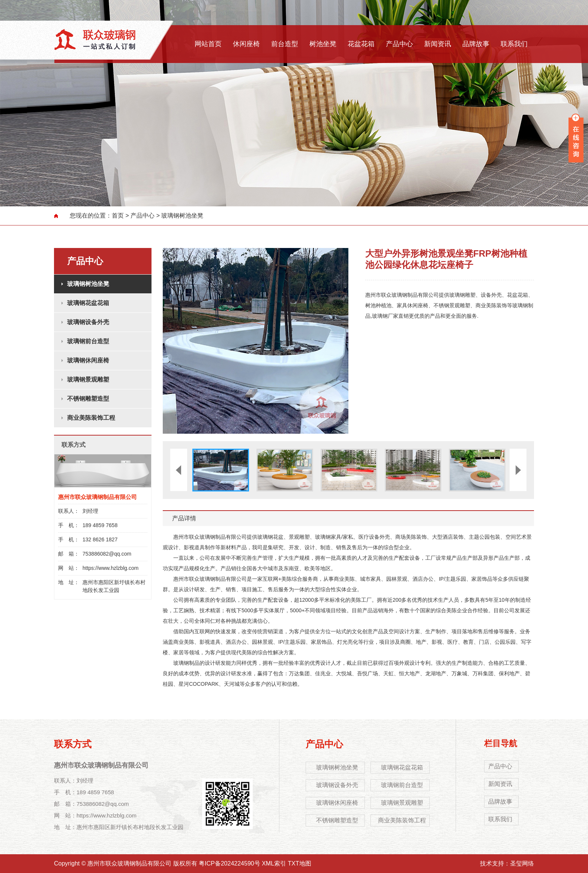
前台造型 (285, 44)
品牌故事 (476, 44)
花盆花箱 (361, 44)
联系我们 (514, 44)
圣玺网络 (522, 863)
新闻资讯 (438, 44)
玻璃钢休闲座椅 (88, 360)
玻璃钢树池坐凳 (182, 216)
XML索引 (274, 863)
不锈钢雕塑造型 (88, 399)
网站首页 (208, 44)
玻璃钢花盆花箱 (88, 303)
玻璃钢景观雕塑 (88, 379)
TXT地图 (300, 863)
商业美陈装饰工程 (91, 418)
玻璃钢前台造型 (88, 341)
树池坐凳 (323, 44)
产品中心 (399, 44)
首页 (118, 216)
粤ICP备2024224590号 (229, 863)
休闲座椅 (246, 44)
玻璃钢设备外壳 (88, 322)
